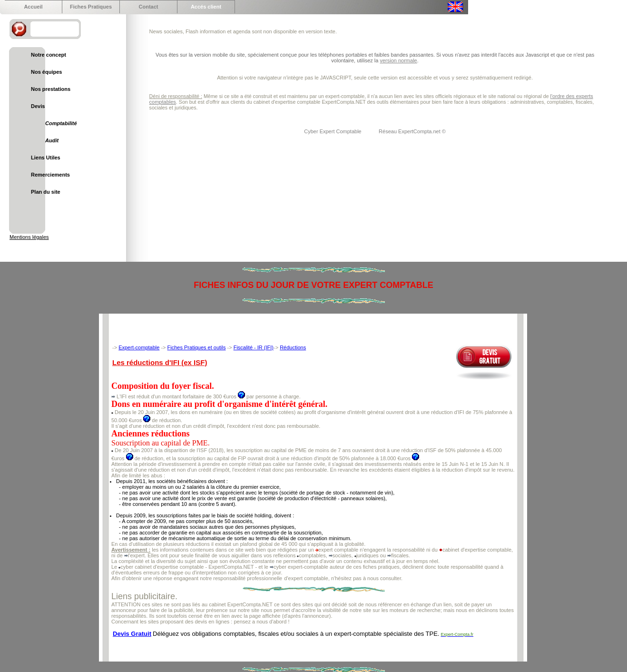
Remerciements (50, 175)
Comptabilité (61, 123)
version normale (398, 60)
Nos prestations (51, 89)
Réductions (293, 347)
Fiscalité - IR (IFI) (254, 347)
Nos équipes (46, 72)
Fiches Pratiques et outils (197, 347)
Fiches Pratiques (91, 7)
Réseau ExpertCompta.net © (412, 131)
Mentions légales (29, 237)
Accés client (206, 7)
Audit (52, 140)
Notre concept (49, 55)
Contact (149, 7)
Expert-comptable (139, 347)
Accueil (33, 7)
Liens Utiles (46, 158)
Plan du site (46, 192)
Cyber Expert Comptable (333, 131)
